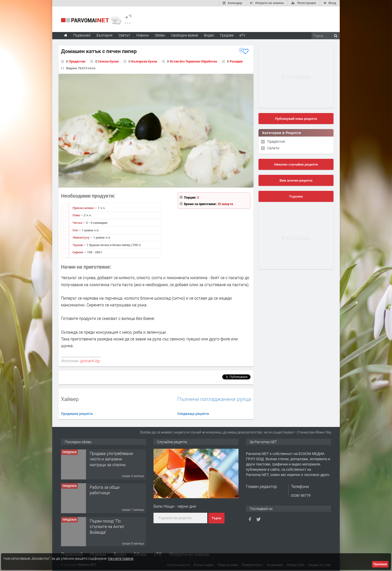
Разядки (236, 61)
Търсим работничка (108, 453)
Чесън (78, 223)
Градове (227, 35)
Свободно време (184, 35)
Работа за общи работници (105, 523)
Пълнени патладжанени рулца (214, 399)
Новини (142, 35)
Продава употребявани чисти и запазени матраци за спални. (111, 492)
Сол (76, 230)
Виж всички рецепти (296, 180)
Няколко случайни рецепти (296, 164)
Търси (216, 518)
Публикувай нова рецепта (296, 119)
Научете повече (121, 558)
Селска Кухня (108, 61)
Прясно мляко (83, 208)
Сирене (78, 252)
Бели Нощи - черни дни (175, 506)
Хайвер (70, 399)
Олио (77, 215)
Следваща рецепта (193, 414)
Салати (273, 148)
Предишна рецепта (77, 414)
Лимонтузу (81, 237)
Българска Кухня (144, 61)
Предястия (77, 61)
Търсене (296, 196)
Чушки (78, 245)
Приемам (380, 564)
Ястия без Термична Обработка (193, 61)
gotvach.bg (90, 361)
